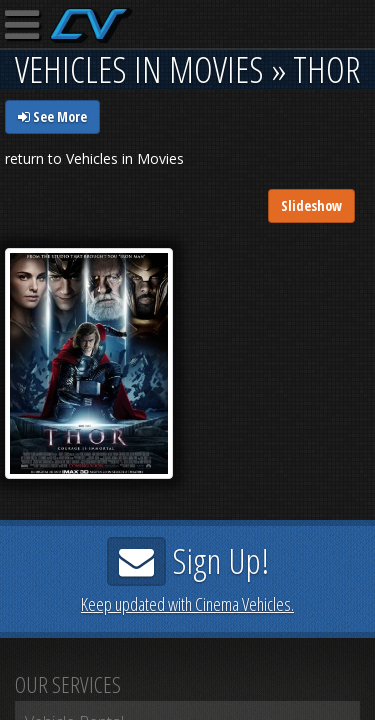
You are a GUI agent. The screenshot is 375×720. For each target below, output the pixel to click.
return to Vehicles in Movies (94, 158)
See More (52, 116)
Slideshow (311, 205)
